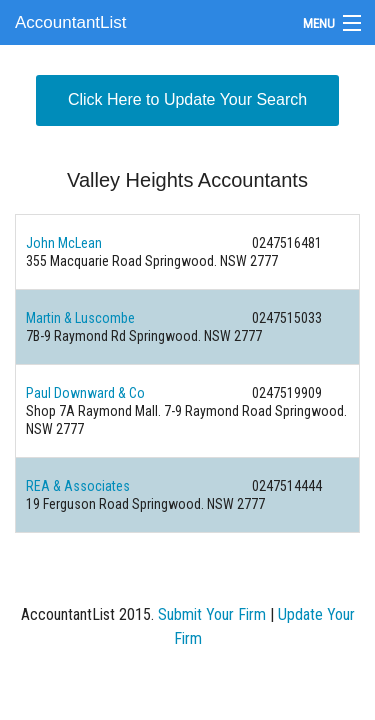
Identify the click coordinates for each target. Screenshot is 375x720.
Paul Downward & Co (85, 393)
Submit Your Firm (212, 614)
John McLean (64, 243)
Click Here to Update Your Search (187, 99)
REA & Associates (78, 486)
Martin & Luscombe (80, 318)
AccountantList (71, 22)
